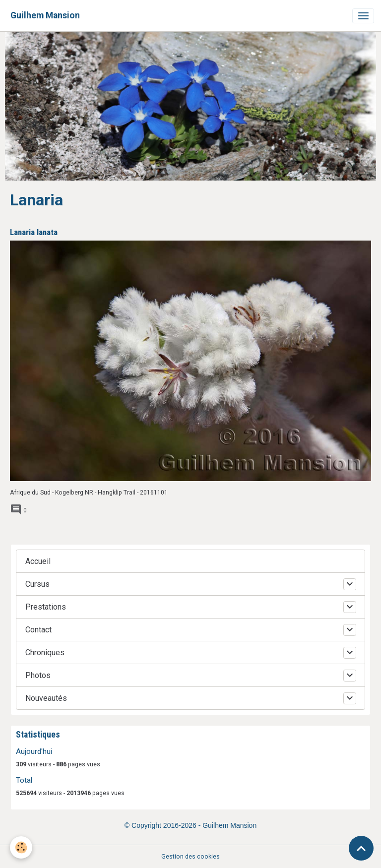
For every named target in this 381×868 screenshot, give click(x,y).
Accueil (38, 561)
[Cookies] (21, 847)
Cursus (37, 584)
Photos (38, 675)
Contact (38, 630)
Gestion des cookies (190, 857)
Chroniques (45, 652)
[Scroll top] (361, 848)
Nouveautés (46, 698)
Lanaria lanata (34, 232)
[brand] (45, 16)
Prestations (46, 607)
